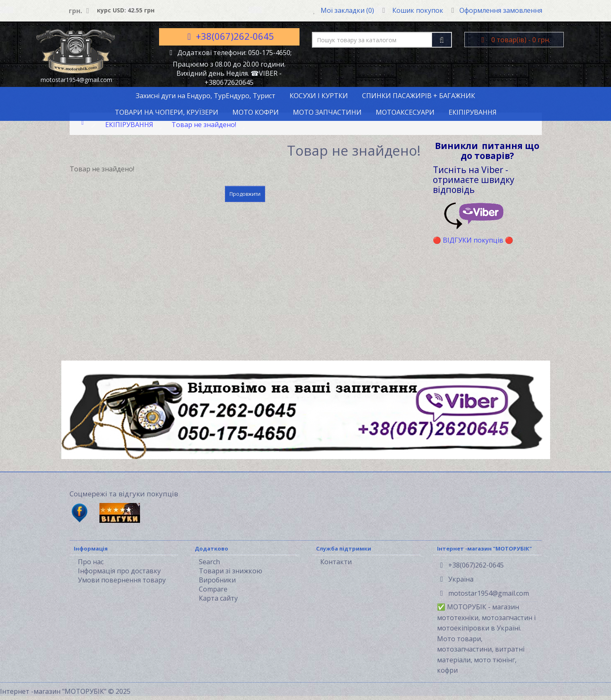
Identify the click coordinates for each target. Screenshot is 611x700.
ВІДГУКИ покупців (473, 240)
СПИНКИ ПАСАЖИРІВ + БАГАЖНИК (419, 96)
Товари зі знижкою (231, 571)
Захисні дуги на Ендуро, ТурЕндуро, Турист (206, 96)
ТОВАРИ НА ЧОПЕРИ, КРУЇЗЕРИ (167, 112)
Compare (213, 589)
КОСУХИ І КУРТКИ (319, 96)
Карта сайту (218, 598)
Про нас (91, 562)
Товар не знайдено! (204, 125)
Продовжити (245, 194)
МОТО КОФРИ (256, 112)
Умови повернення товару (122, 580)
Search (209, 562)
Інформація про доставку (119, 571)
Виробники (217, 580)
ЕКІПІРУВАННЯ (473, 112)
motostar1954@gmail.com (485, 593)
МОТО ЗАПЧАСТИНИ (327, 112)
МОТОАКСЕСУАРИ (405, 112)
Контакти (336, 562)
